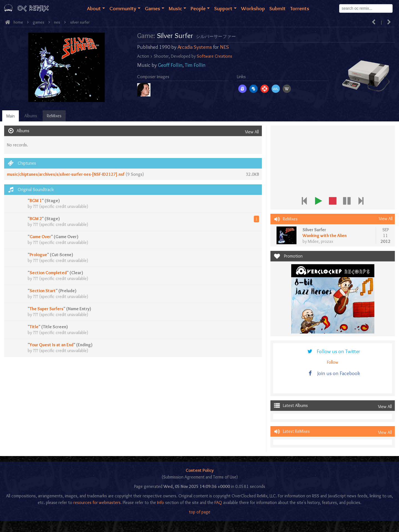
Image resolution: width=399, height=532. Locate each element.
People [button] (198, 8)
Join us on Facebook (333, 373)
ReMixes (54, 116)
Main (11, 116)
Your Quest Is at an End (52, 345)
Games (39, 22)
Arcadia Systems (195, 47)
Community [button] (123, 8)
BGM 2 (36, 219)
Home (18, 22)
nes (57, 22)
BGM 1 (36, 201)
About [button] (94, 8)
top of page (200, 512)
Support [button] (223, 8)
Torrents (300, 8)
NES (224, 47)
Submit (277, 8)
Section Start (43, 291)
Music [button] (175, 8)
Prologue (38, 255)
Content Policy (200, 470)
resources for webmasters (97, 502)
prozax (327, 241)
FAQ (218, 502)
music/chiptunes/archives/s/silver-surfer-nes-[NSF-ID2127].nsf (66, 174)
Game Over (40, 237)
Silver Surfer (80, 22)
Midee (313, 241)
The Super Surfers (47, 309)
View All (252, 132)
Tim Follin (195, 65)
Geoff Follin (170, 65)
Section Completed (48, 273)
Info (161, 502)
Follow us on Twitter (333, 351)
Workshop (253, 8)
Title (34, 327)
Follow (333, 362)
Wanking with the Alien (325, 236)
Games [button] (153, 8)
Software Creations (214, 56)
